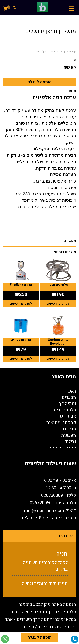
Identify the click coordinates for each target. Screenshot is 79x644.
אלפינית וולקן (58, 285)
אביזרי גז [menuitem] (68, 416)
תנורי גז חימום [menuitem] (63, 448)
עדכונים (65, 536)
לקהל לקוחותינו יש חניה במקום (45, 567)
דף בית (73, 51)
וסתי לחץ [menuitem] (68, 404)
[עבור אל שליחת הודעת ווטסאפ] (5, 639)
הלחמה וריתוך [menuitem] (63, 410)
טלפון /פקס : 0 (53, 503)
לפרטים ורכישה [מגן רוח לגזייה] (21, 359)
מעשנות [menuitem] (69, 435)
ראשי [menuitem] (71, 391)
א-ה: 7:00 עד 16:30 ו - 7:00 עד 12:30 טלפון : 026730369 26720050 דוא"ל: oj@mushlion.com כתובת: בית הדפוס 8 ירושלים (49, 499)
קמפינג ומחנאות (58, 51)
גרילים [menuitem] (70, 442)
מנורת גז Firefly (21, 285)
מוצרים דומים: (65, 252)
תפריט (71, 12)
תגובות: (70, 241)
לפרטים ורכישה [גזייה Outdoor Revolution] (58, 359)
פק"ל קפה (41, 51)
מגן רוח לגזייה (21, 340)
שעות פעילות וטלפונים (50, 464)
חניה (62, 555)
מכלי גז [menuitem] (69, 429)
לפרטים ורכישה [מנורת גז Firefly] (21, 304)
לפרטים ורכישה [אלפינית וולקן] (58, 304)
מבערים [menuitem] (69, 397)
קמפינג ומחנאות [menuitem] (61, 423)
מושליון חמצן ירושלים (51, 31)
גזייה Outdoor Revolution (58, 342)
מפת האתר (64, 377)
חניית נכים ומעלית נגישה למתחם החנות (45, 588)
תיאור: (71, 91)
